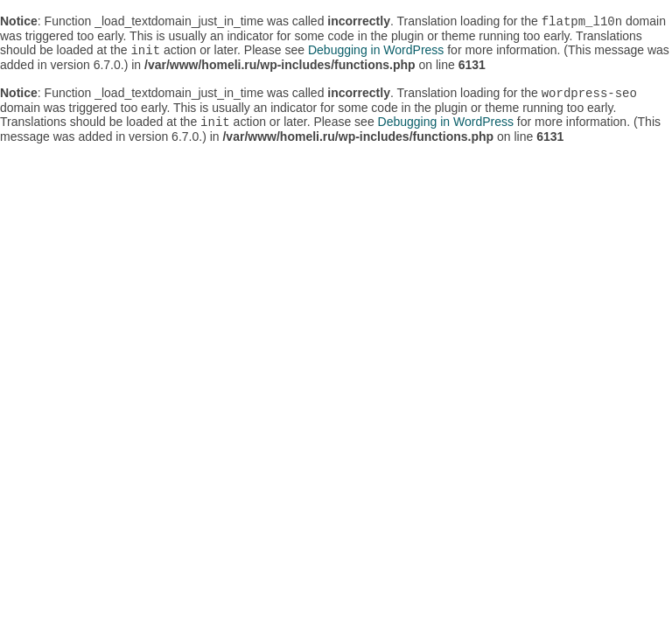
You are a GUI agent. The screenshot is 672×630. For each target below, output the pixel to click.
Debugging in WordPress (376, 53)
